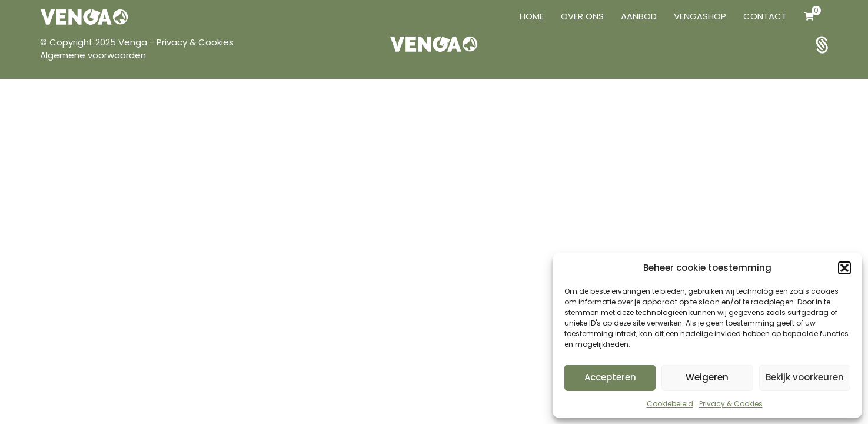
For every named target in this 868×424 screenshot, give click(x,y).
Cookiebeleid (670, 404)
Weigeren (707, 377)
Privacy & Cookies (731, 404)
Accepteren (610, 377)
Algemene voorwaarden (93, 55)
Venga (134, 42)
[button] (844, 268)
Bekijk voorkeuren (805, 377)
